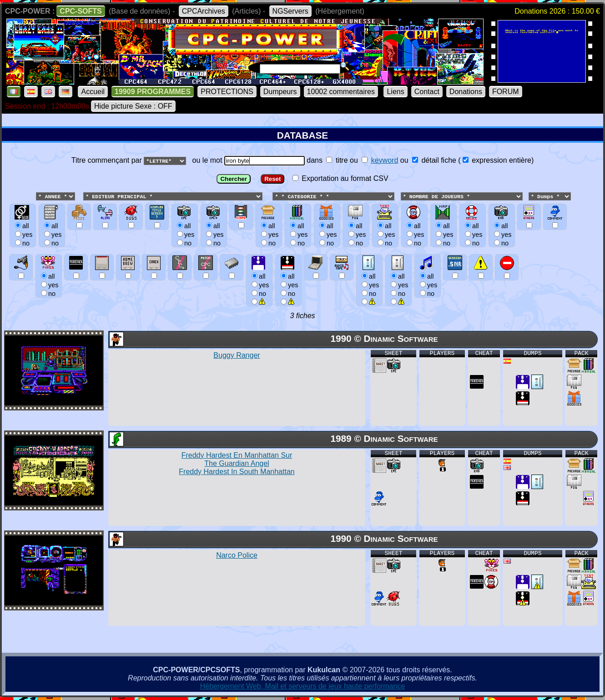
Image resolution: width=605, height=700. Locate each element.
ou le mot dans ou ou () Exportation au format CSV (302, 234)
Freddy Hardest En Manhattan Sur (237, 464)
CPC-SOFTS (81, 11)
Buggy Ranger (237, 356)
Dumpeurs (280, 92)
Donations (466, 92)
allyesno (259, 285)
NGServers (290, 11)
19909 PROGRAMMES (153, 92)
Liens (395, 92)
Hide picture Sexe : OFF (133, 106)
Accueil (93, 92)
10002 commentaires (341, 92)
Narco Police (237, 556)
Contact (427, 92)
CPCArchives (204, 11)
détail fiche (434, 160)
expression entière (497, 160)
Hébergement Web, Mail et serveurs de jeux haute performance (303, 687)
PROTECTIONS (227, 92)
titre (337, 160)
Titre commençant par (108, 160)
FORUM (506, 92)
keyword (385, 160)
